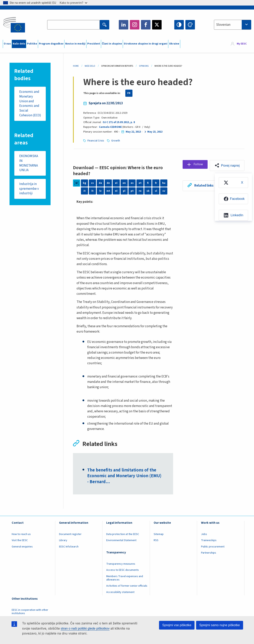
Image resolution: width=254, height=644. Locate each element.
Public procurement (213, 547)
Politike (32, 44)
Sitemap (159, 534)
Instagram (135, 25)
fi (148, 183)
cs (92, 183)
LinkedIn (124, 25)
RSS (156, 541)
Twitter (157, 25)
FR (129, 93)
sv (164, 191)
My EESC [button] (242, 44)
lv (100, 191)
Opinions (144, 66)
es (132, 183)
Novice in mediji (75, 44)
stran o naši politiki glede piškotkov (85, 628)
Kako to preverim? (73, 3)
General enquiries (22, 547)
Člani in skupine (112, 44)
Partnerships (209, 553)
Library (63, 541)
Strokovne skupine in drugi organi (146, 44)
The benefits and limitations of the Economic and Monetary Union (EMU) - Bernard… (125, 476)
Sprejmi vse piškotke (177, 625)
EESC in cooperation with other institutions (30, 612)
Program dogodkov (51, 44)
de (108, 183)
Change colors (190, 25)
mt (108, 191)
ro (140, 191)
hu (164, 183)
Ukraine (174, 44)
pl (124, 191)
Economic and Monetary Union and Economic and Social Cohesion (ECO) (29, 106)
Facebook (146, 25)
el (116, 183)
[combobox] (233, 25)
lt (92, 191)
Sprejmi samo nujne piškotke (220, 625)
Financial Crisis (96, 141)
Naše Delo (90, 66)
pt (132, 191)
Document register (70, 534)
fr (156, 183)
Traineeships (209, 541)
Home (76, 66)
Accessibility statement (120, 592)
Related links (203, 186)
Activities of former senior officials (127, 586)
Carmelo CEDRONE (110, 127)
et (140, 183)
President (94, 44)
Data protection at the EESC (123, 534)
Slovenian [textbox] (223, 25)
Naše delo (19, 44)
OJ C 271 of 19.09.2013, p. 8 (119, 122)
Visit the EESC (20, 541)
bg (84, 183)
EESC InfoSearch (69, 547)
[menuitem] (233, 183)
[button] (227, 166)
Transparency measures (121, 564)
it (85, 191)
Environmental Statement (121, 541)
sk (148, 191)
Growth (116, 141)
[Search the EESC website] (73, 25)
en (124, 183)
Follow (198, 164)
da (100, 183)
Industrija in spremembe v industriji (29, 194)
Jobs (204, 534)
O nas (7, 44)
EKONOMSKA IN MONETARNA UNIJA (29, 168)
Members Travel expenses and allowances (125, 578)
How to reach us (21, 534)
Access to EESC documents (123, 570)
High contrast (179, 25)
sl (156, 191)
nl (116, 191)
